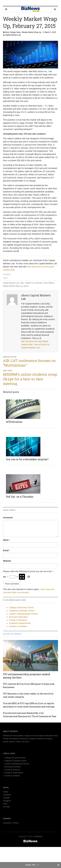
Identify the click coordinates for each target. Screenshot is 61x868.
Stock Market (49, 283)
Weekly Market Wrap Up (32, 32)
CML (22, 283)
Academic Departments (20, 623)
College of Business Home (21, 607)
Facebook (7, 795)
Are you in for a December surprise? (27, 459)
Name (6, 540)
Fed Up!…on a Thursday (20, 497)
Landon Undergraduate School (23, 614)
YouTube (7, 807)
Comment (8, 518)
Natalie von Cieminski (34, 283)
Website (7, 561)
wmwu (26, 286)
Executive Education (18, 617)
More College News (13, 32)
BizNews (39, 836)
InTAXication (14, 422)
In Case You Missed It (13, 634)
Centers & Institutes (18, 626)
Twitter (6, 792)
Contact (15, 823)
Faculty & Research (18, 620)
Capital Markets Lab (13, 35)
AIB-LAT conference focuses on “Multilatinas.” (29, 363)
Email (6, 550)
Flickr (5, 804)
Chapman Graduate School (22, 611)
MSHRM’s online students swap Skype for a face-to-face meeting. (30, 379)
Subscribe (7, 823)
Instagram (7, 801)
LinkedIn (6, 798)
